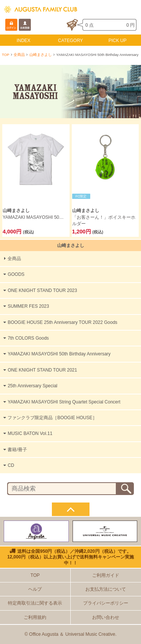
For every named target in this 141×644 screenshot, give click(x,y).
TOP (6, 55)
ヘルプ (35, 589)
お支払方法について (106, 589)
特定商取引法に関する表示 (35, 603)
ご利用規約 (35, 617)
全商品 (19, 55)
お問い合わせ (106, 617)
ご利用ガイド (106, 575)
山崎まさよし (41, 55)
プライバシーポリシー (106, 603)
